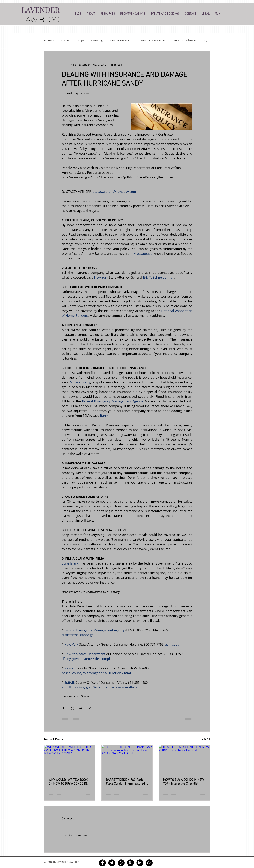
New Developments (121, 40)
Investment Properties (153, 40)
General (86, 696)
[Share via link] (89, 708)
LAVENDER (41, 10)
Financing (97, 40)
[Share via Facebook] (63, 708)
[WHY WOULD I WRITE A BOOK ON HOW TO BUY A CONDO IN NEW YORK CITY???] (70, 760)
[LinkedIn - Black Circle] (140, 863)
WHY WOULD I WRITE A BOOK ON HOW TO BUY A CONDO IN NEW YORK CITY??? (68, 782)
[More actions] (190, 65)
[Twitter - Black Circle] (112, 863)
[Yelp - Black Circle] (121, 863)
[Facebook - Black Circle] (102, 863)
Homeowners (70, 696)
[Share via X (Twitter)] (72, 708)
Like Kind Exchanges (185, 40)
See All (206, 739)
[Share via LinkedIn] (81, 708)
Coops (81, 40)
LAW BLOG (40, 20)
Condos (65, 40)
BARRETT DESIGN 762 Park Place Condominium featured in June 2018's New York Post (127, 782)
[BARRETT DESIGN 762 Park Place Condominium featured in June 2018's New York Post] (127, 760)
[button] (205, 40)
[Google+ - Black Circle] (149, 863)
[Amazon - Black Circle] (130, 863)
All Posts (49, 40)
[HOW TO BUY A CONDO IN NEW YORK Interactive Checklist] (184, 760)
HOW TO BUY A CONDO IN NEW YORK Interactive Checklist (183, 782)
